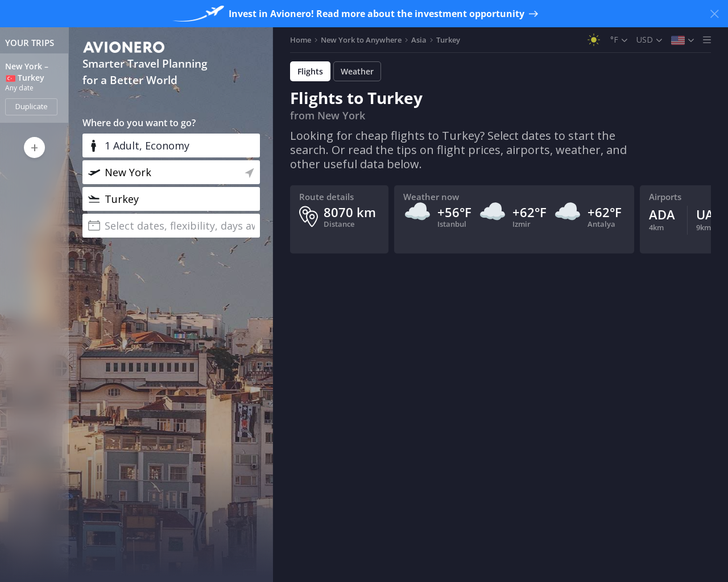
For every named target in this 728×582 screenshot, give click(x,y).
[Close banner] (714, 14)
